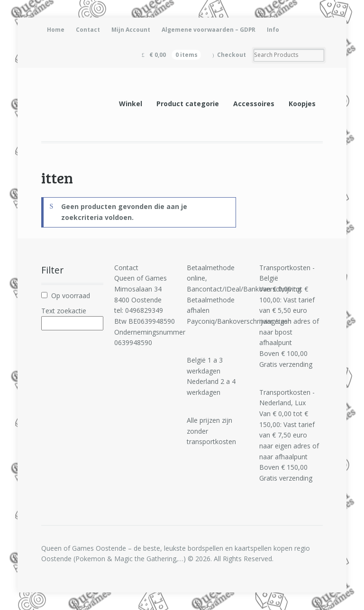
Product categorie (188, 104)
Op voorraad (71, 296)
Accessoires (254, 104)
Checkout (232, 55)
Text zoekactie (64, 311)
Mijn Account (131, 30)
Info (273, 30)
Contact (88, 30)
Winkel (131, 104)
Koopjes (302, 104)
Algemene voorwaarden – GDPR (209, 30)
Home (56, 30)
